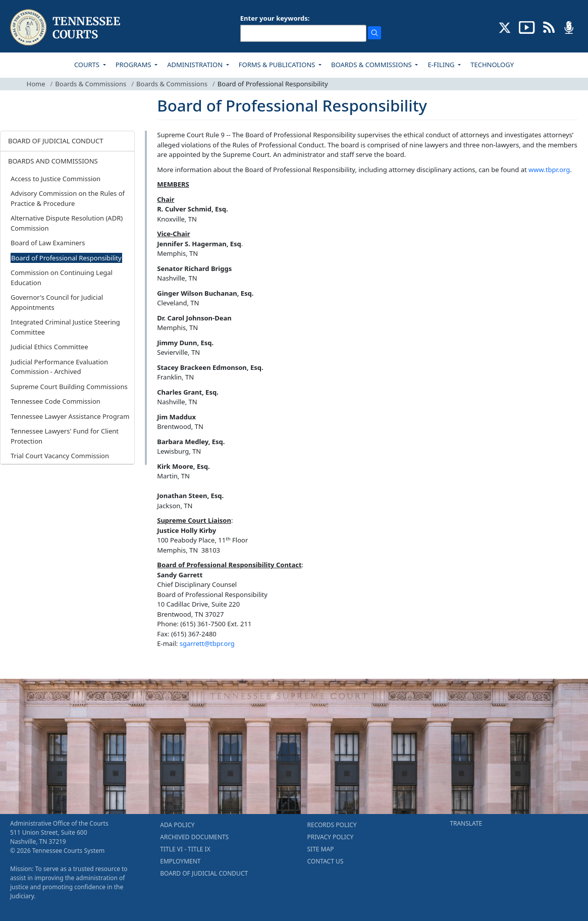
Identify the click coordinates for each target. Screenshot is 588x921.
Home (36, 84)
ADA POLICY (177, 825)
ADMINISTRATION (196, 65)
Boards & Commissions (91, 84)
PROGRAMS (134, 65)
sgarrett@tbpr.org (207, 643)
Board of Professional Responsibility (66, 258)
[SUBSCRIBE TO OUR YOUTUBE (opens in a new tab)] (527, 27)
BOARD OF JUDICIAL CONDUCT (56, 141)
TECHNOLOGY (492, 65)
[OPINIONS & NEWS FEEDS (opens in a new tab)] (549, 27)
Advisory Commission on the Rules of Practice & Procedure (68, 198)
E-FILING (442, 65)
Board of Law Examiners (48, 243)
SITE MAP (321, 849)
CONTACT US (326, 861)
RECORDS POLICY (332, 825)
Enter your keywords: (275, 18)
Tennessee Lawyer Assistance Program (70, 416)
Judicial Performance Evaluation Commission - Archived (59, 367)
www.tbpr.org (549, 170)
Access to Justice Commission (56, 179)
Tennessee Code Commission (56, 401)
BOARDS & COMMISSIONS (372, 65)
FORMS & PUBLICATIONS (278, 65)
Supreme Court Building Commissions (69, 387)
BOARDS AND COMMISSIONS (53, 161)
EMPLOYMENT (180, 861)
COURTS (88, 65)
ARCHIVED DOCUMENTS (194, 837)
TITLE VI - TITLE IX (185, 849)
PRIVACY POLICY (331, 837)
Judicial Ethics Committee (49, 347)
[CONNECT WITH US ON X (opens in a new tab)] (505, 27)
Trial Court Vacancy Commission (60, 456)
